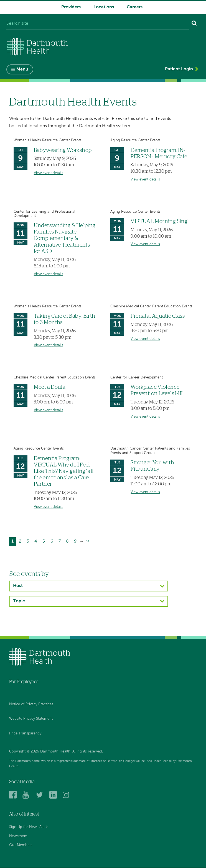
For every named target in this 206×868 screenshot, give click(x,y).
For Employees (24, 682)
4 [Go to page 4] (37, 541)
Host (18, 586)
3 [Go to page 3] (29, 541)
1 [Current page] (14, 542)
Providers (71, 7)
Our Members (21, 845)
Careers (135, 7)
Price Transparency (25, 733)
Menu (22, 69)
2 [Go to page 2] (21, 541)
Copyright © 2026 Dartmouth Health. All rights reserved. (56, 752)
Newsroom (18, 836)
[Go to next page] (88, 542)
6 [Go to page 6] (53, 541)
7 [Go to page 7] (61, 541)
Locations (104, 7)
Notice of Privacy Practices (31, 704)
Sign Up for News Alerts (29, 827)
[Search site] (98, 24)
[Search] (194, 24)
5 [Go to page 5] (45, 541)
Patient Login (179, 69)
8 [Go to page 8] (68, 541)
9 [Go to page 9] (77, 541)
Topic (19, 601)
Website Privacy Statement (31, 719)
